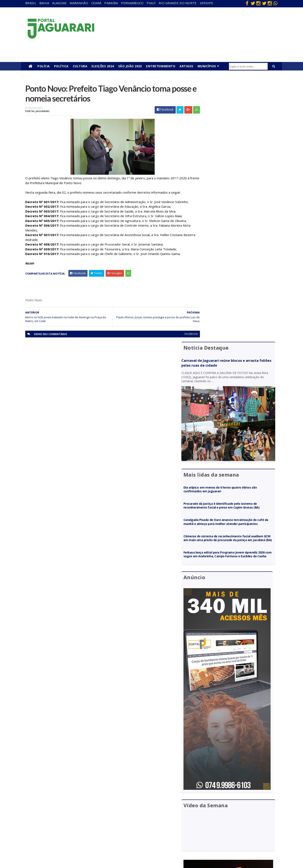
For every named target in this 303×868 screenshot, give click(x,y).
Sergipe (207, 3)
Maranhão (79, 3)
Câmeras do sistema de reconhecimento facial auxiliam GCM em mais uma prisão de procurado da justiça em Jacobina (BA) (238, 273)
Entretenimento (161, 66)
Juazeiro (62, 818)
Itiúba (60, 812)
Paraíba (111, 3)
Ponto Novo (64, 836)
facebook (181, 335)
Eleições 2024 (103, 66)
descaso (62, 793)
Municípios (207, 66)
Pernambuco (132, 3)
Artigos (186, 66)
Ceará (96, 3)
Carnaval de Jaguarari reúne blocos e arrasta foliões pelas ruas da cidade (233, 104)
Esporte (138, 806)
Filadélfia (62, 800)
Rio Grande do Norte (178, 3)
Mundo (61, 824)
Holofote (62, 806)
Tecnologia (63, 848)
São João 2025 (130, 66)
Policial (137, 824)
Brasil (31, 3)
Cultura (80, 66)
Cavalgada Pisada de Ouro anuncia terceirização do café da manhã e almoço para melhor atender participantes (238, 253)
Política (61, 66)
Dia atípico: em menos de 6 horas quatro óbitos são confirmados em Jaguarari (237, 215)
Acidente (62, 787)
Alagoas (59, 3)
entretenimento (143, 800)
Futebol (137, 818)
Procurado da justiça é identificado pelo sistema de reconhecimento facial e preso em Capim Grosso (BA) (238, 233)
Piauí (151, 3)
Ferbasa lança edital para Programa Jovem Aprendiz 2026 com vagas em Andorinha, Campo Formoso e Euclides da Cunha (237, 293)
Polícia (44, 66)
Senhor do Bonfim (68, 842)
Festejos (138, 812)
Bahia (44, 3)
